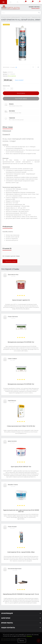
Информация (7, 131)
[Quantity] (8, 89)
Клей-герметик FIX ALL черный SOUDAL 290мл (21, 552)
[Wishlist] (33, 67)
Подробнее (29, 636)
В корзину (21, 93)
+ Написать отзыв (10, 261)
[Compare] (38, 67)
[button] (17, 2)
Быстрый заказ (21, 99)
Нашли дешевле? (19, 80)
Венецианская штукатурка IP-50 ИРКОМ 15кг (21, 342)
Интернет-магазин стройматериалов (10, 17)
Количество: (6, 86)
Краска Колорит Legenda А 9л (21, 300)
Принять (22, 641)
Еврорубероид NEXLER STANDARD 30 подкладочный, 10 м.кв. (21, 594)
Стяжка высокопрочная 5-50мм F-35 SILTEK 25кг (21, 426)
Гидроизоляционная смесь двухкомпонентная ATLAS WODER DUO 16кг (21, 511)
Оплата (11, 104)
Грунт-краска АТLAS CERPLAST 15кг (21, 467)
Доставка (12, 111)
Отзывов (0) (6, 134)
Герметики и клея (26, 17)
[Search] (39, 13)
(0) (16, 67)
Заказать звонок (35, 8)
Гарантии (12, 118)
